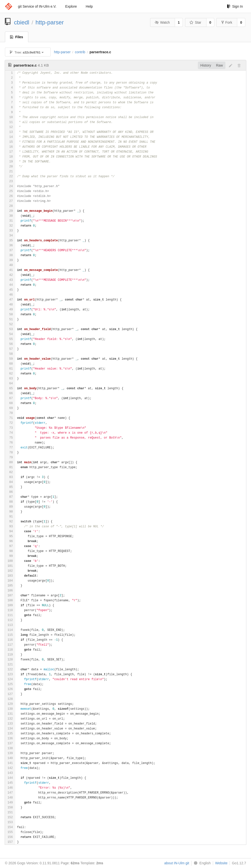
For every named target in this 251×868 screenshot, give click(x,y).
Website (221, 863)
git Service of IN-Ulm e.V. (37, 6)
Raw (220, 65)
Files (17, 37)
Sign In (235, 6)
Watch (162, 22)
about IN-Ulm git (177, 863)
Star (195, 22)
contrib (80, 52)
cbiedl (22, 22)
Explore (71, 6)
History (206, 65)
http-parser (50, 22)
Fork (227, 22)
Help (89, 6)
